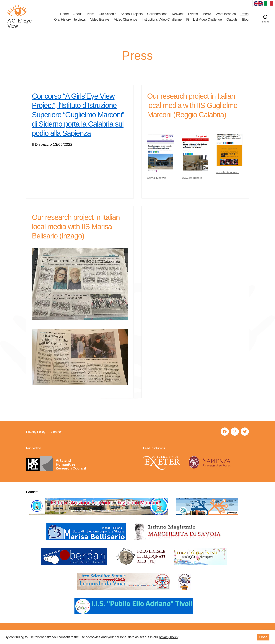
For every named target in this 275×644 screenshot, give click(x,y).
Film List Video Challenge (204, 20)
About (78, 14)
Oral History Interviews (70, 20)
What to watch (226, 14)
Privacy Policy (36, 432)
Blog (245, 20)
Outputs (232, 20)
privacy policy (169, 637)
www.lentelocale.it (228, 173)
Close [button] (263, 637)
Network (178, 14)
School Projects (132, 14)
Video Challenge (126, 20)
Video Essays (100, 20)
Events (193, 14)
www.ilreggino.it (192, 178)
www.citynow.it (157, 178)
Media (207, 14)
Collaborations (157, 14)
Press (244, 14)
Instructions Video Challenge (162, 20)
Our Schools (108, 14)
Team (90, 14)
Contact (56, 432)
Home (64, 14)
